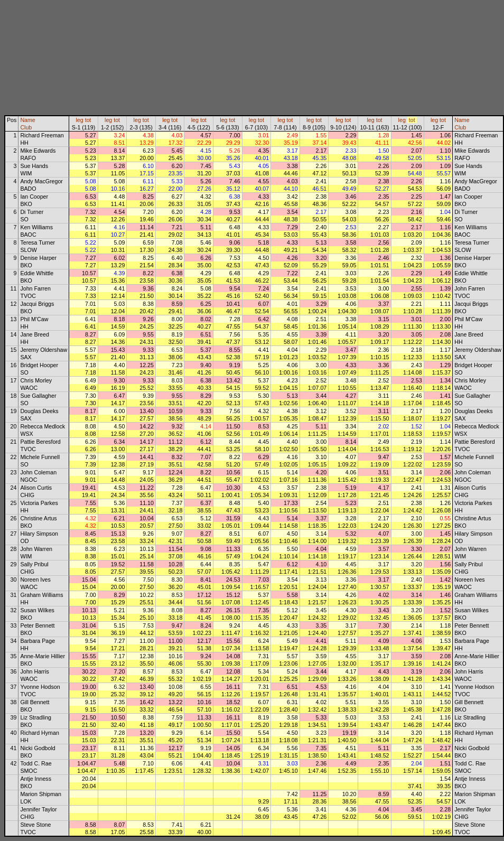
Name (27, 120)
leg (79, 120)
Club (26, 127)
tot (88, 120)
